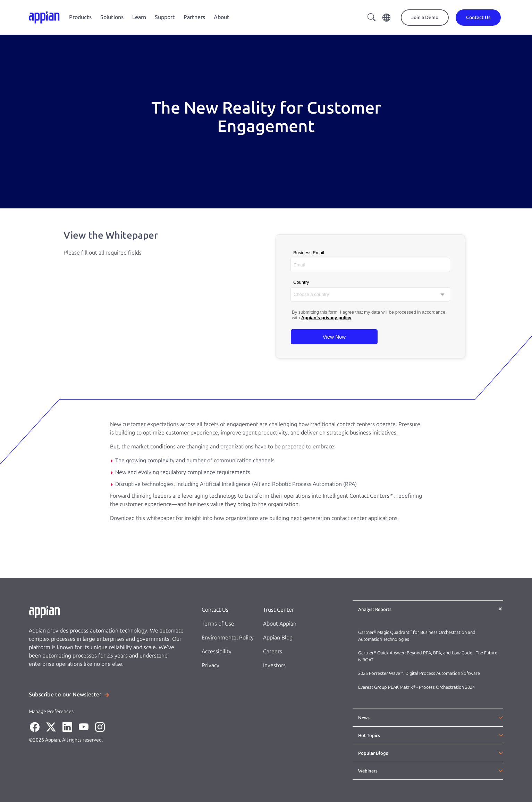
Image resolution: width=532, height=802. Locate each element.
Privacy (210, 665)
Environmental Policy (228, 638)
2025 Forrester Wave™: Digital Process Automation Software (419, 673)
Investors (274, 665)
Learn (139, 17)
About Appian (280, 624)
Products (80, 17)
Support (165, 17)
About (222, 17)
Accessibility (217, 651)
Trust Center (278, 610)
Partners (194, 17)
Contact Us (215, 610)
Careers (273, 651)
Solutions (112, 17)
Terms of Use (218, 624)
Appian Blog (278, 638)
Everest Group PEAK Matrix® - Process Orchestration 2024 (416, 687)
